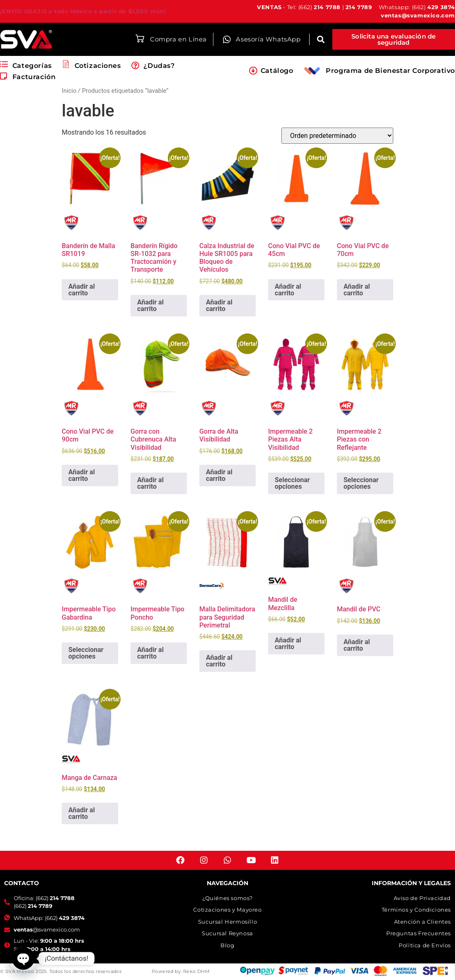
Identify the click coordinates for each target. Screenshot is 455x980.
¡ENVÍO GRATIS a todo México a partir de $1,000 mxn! (83, 11)
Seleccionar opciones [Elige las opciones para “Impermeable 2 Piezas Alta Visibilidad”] (292, 483)
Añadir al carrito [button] (82, 290)
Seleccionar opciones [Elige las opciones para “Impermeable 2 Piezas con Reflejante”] (361, 483)
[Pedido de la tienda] (337, 136)
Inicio (69, 91)
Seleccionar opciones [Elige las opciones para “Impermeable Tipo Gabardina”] (86, 653)
